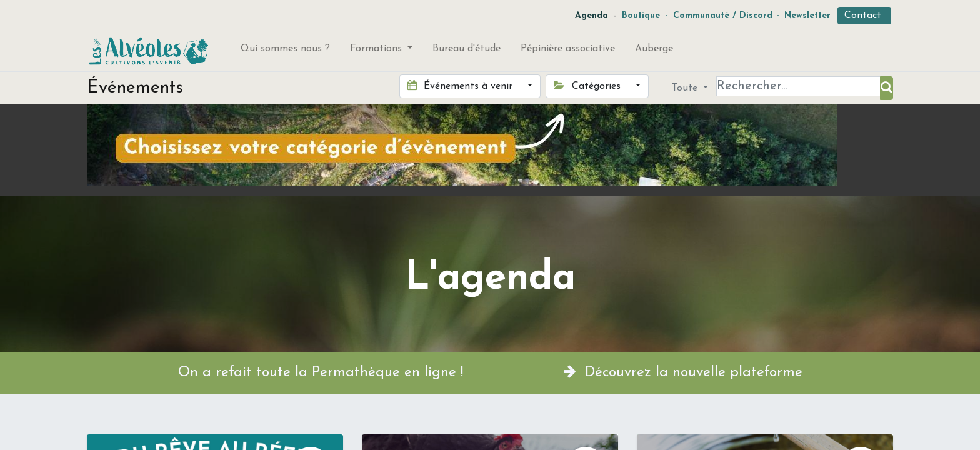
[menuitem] (285, 51)
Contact (864, 16)
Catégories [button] (588, 86)
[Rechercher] (887, 88)
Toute (686, 88)
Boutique (641, 16)
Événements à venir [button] (462, 86)
